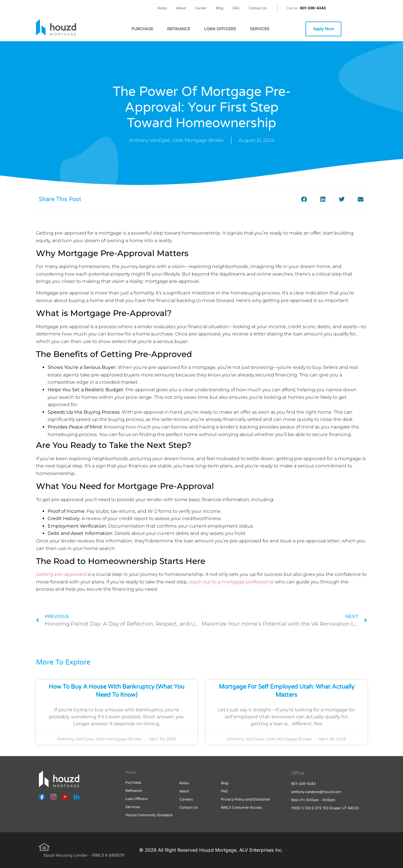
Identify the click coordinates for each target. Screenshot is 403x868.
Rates (162, 8)
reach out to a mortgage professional (231, 582)
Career (201, 8)
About (181, 8)
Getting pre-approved (61, 574)
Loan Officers (220, 29)
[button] (304, 199)
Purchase (142, 29)
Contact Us (258, 8)
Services (260, 29)
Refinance (179, 29)
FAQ (236, 8)
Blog (220, 8)
